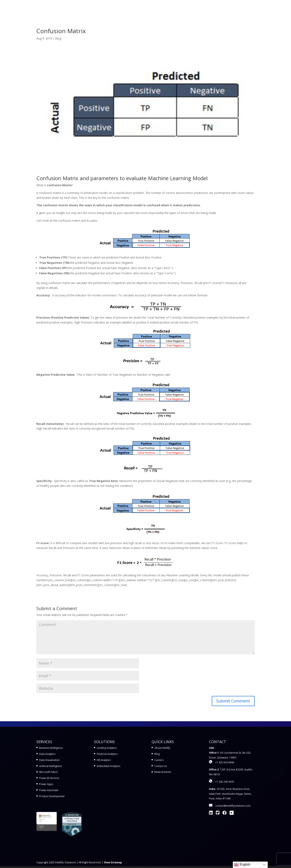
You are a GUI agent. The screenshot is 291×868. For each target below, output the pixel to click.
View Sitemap (113, 862)
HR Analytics (104, 760)
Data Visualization (49, 760)
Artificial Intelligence (51, 766)
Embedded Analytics (109, 766)
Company (223, 8)
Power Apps (46, 784)
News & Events (163, 772)
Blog (58, 38)
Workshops (186, 8)
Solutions (162, 8)
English (242, 865)
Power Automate (49, 790)
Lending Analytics (107, 748)
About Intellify (162, 748)
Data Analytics (47, 754)
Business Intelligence (51, 748)
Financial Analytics (107, 754)
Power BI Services (49, 778)
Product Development (52, 796)
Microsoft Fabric (48, 772)
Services (141, 8)
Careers (159, 760)
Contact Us (247, 8)
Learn (203, 8)
